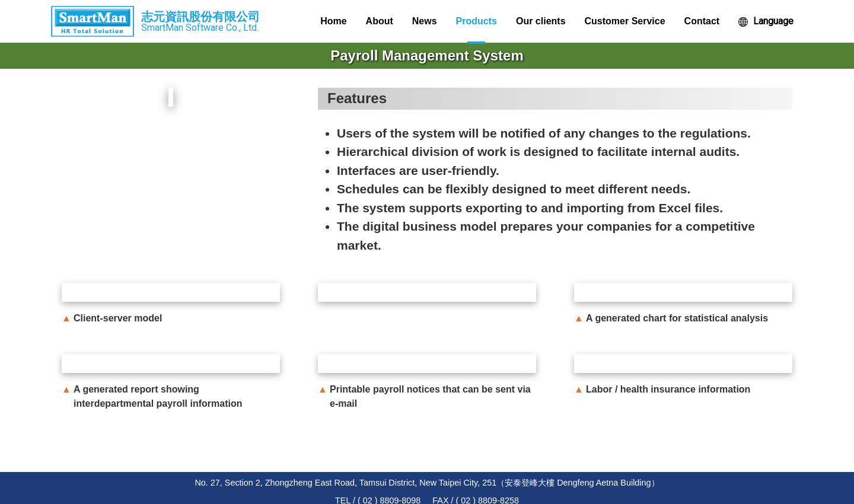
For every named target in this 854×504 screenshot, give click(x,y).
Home (333, 21)
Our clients (541, 21)
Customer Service (625, 21)
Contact (702, 21)
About (380, 21)
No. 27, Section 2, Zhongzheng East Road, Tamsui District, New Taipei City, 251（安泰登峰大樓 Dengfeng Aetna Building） (427, 483)
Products (477, 21)
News (425, 21)
